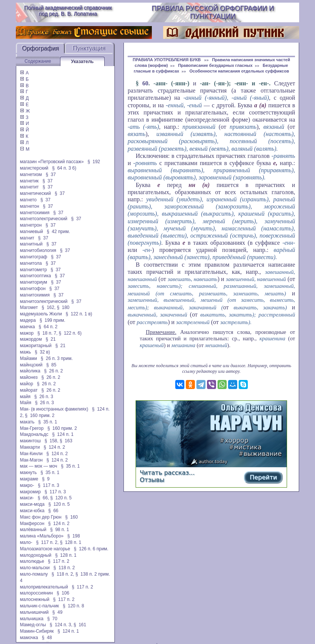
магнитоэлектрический (44, 301)
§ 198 (73, 536)
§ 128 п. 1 (71, 542)
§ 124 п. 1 (63, 434)
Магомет (29, 307)
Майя (26, 403)
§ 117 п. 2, (47, 542)
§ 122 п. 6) (70, 333)
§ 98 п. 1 (60, 530)
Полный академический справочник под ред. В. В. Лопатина (68, 11)
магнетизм (31, 175)
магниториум (34, 282)
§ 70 (52, 619)
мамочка (29, 638)
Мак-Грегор (32, 428)
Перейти (263, 477)
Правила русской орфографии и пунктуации (213, 12)
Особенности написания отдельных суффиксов (239, 71)
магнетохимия (35, 213)
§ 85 (51, 365)
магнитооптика (36, 276)
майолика (30, 371)
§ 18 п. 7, (47, 333)
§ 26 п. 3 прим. (57, 358)
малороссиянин (36, 593)
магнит (27, 238)
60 (145, 83)
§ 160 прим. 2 (40, 415)
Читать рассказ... (167, 473)
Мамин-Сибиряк (37, 631)
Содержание (38, 61)
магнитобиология (38, 250)
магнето (28, 200)
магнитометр (33, 270)
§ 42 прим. (58, 232)
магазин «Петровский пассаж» (52, 162)
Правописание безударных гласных (215, 65)
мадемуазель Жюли (41, 314)
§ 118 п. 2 (64, 568)
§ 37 (51, 175)
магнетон (30, 206)
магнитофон (33, 289)
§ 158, (52, 441)
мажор (27, 333)
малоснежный (35, 599)
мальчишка (32, 619)
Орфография (40, 48)
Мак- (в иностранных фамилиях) (54, 409)
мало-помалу (34, 574)
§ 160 (72, 517)
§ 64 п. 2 (48, 327)
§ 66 (53, 511)
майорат (29, 390)
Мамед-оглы (33, 625)
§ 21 (51, 339)
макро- (27, 485)
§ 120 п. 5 (61, 498)
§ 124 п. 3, (61, 625)
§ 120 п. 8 (73, 606)
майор (27, 384)
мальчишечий (34, 612)
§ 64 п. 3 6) (64, 168)
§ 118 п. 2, (63, 574)
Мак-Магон (31, 460)
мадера (28, 320)
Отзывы (152, 480)
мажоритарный (36, 346)
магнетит (29, 187)
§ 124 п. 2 (55, 447)
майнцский (31, 365)
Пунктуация (89, 48)
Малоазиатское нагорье (45, 549)
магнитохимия (35, 295)
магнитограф (34, 257)
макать (27, 422)
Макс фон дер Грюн (41, 517)
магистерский (34, 168)
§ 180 (63, 307)
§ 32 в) (42, 352)
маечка (28, 327)
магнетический (36, 193)
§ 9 (46, 479)
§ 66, (43, 498)
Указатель (82, 62)
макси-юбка (32, 511)
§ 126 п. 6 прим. (91, 549)
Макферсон (32, 524)
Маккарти (30, 447)
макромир (30, 492)
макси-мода (32, 504)
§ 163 (66, 441)
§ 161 (80, 625)
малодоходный (36, 555)
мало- (26, 542)
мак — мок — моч (39, 466)
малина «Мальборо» (42, 536)
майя (25, 397)
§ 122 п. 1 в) (79, 314)
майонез (29, 377)
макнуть (29, 473)
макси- (27, 498)
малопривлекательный (44, 587)
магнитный (31, 244)
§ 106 (63, 593)
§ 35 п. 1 (48, 422)
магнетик (29, 181)
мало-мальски (35, 568)
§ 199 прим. (52, 320)
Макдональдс (34, 434)
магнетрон (31, 225)
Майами (29, 358)
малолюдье (32, 561)
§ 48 (47, 638)
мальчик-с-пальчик (39, 606)
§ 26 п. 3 (44, 397)
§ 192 (94, 162)
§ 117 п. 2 (59, 561)
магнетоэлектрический (44, 219)
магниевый (32, 232)
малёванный (33, 530)
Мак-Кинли (31, 454)
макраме (29, 479)
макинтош (30, 441)
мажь (25, 352)
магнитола (31, 263)
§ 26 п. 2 (54, 371)
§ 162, (49, 307)
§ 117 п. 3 (49, 485)
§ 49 (58, 612)
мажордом (31, 339)
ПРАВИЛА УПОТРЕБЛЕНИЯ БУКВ (167, 60)
